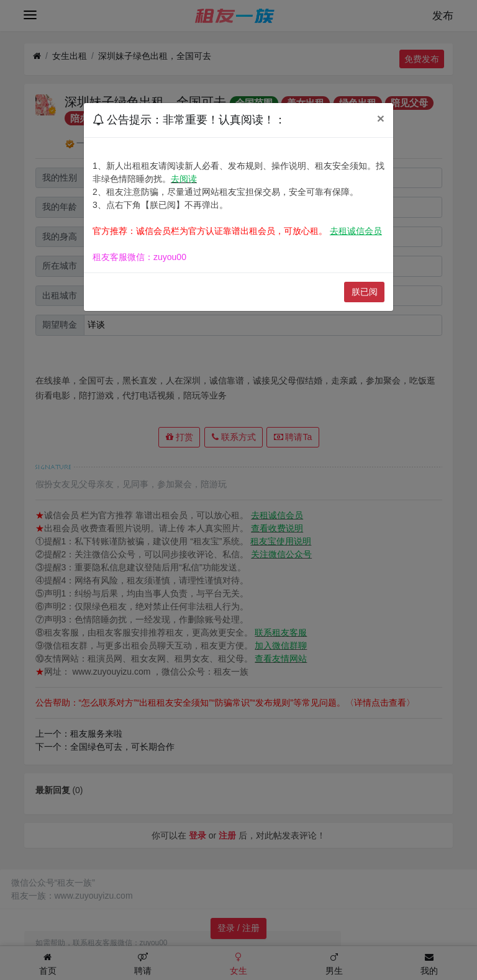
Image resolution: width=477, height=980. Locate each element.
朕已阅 (365, 292)
